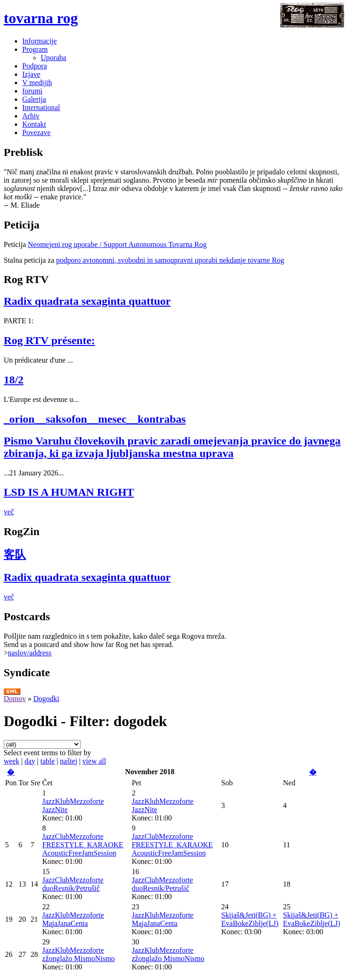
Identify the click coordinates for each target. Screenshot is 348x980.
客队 (15, 555)
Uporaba (53, 58)
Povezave (36, 133)
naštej (69, 761)
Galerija (34, 99)
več (9, 512)
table (47, 761)
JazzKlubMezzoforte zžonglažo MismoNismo (78, 954)
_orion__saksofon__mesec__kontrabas (95, 419)
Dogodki (46, 699)
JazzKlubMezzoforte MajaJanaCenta (73, 919)
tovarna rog (41, 18)
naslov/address (30, 653)
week (12, 761)
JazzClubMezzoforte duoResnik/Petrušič (73, 884)
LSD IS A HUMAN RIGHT (69, 492)
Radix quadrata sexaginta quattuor (87, 301)
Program (35, 49)
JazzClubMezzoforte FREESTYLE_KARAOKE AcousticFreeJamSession (83, 845)
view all (94, 761)
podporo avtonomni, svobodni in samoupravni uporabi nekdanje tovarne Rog (170, 260)
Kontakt (34, 124)
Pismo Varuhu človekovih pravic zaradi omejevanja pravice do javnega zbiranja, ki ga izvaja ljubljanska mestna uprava (172, 447)
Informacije (40, 41)
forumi (32, 91)
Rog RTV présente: (49, 340)
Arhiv (31, 116)
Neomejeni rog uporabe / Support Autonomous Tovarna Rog (117, 244)
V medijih (37, 83)
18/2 (14, 380)
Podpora (34, 66)
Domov (15, 699)
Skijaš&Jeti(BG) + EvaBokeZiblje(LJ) (250, 919)
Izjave (31, 74)
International (41, 108)
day (30, 761)
